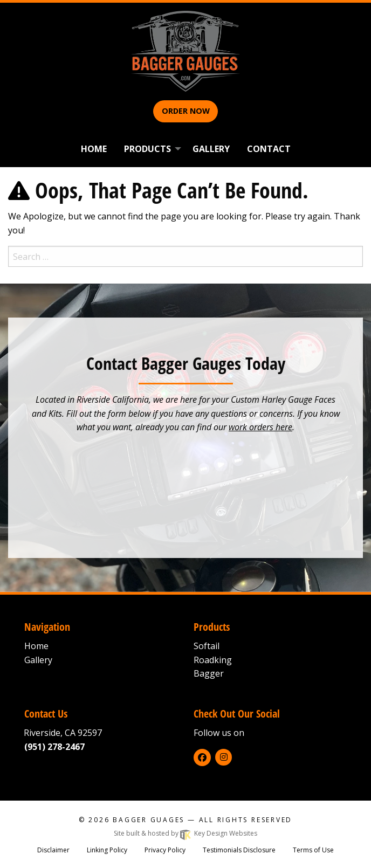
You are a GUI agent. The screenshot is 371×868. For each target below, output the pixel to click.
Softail (207, 646)
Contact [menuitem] (269, 149)
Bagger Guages (149, 820)
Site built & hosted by (185, 833)
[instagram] (224, 757)
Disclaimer (53, 850)
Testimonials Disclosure (239, 850)
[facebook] (202, 757)
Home (36, 646)
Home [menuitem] (94, 149)
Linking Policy (107, 850)
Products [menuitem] (147, 149)
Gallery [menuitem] (211, 149)
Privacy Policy (165, 850)
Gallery (38, 660)
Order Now (186, 111)
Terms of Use (313, 850)
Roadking (213, 660)
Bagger (209, 673)
